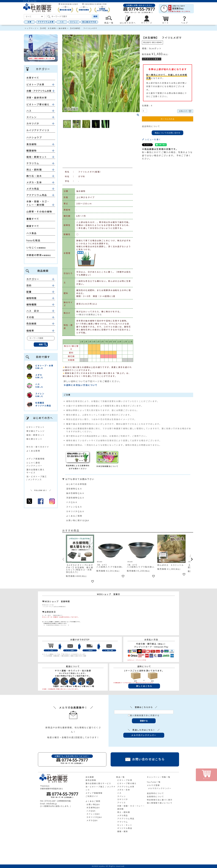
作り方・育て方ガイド (38, 447)
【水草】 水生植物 (48, 28)
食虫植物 (31, 144)
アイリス (121, 803)
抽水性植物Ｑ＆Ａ (75, 493)
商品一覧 (120, 777)
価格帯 (41, 331)
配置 (41, 292)
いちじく (31, 248)
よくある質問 (33, 451)
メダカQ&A (92, 820)
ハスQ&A (91, 811)
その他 (41, 317)
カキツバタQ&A (94, 817)
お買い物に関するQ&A (78, 520)
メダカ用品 (33, 189)
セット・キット (125, 825)
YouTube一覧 (154, 782)
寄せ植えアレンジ (35, 431)
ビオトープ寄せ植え (38, 104)
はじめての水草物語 (76, 484)
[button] (63, 559)
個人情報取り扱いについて (160, 803)
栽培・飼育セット (37, 157)
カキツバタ (33, 124)
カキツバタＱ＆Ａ (75, 511)
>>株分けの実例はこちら (89, 315)
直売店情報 (91, 780)
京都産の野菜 (34, 255)
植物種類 (41, 305)
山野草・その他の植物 (39, 212)
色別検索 (41, 324)
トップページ (31, 28)
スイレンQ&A (93, 814)
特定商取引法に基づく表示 (160, 800)
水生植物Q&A (93, 808)
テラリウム (33, 163)
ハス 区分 (41, 311)
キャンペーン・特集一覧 (159, 777)
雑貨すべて (33, 226)
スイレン (74, 22)
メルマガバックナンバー (160, 788)
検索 (95, 16)
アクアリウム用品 (37, 195)
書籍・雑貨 (123, 831)
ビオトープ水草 (35, 85)
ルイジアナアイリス (38, 130)
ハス (62, 22)
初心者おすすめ (89, 22)
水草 (29, 22)
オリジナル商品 (125, 828)
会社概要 (90, 777)
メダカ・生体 (34, 182)
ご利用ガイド (92, 796)
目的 (41, 286)
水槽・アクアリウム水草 (39, 91)
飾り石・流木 (34, 176)
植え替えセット (34, 439)
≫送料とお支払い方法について (80, 385)
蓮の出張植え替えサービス (98, 783)
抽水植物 (63, 28)
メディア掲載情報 (35, 459)
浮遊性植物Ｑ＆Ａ (75, 498)
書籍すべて (33, 219)
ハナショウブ (34, 138)
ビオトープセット (35, 427)
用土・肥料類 (34, 170)
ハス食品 (31, 233)
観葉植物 (31, 151)
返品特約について (151, 126)
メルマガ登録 (153, 785)
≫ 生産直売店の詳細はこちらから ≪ (56, 625)
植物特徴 (41, 298)
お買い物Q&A (93, 804)
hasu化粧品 (33, 240)
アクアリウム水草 (46, 22)
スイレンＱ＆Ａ (74, 507)
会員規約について (155, 797)
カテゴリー (41, 279)
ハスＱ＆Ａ (72, 502)
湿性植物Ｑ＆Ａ (74, 489)
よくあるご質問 (74, 516)
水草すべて (33, 78)
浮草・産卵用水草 (37, 98)
